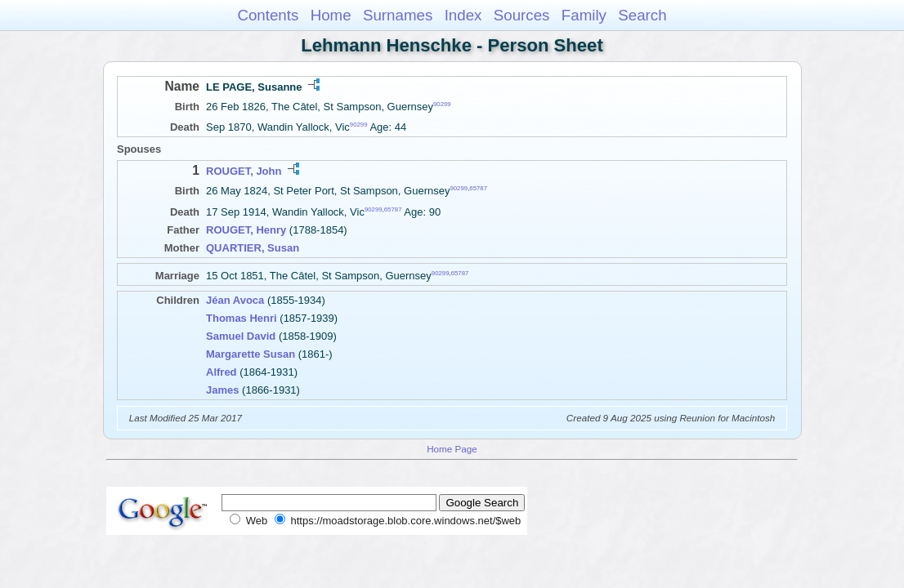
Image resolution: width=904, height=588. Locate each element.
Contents (268, 15)
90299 (442, 104)
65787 (478, 188)
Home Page (452, 449)
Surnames (398, 15)
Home (331, 15)
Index (463, 15)
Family (584, 15)
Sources (522, 15)
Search (642, 15)
